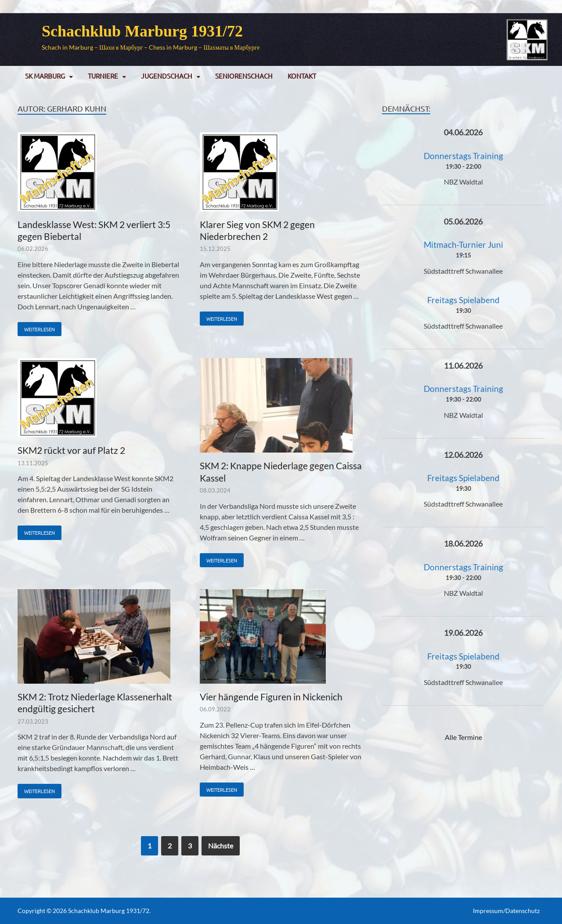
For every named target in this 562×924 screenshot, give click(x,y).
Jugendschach (167, 76)
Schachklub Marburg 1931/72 (142, 31)
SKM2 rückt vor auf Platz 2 (71, 450)
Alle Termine (463, 737)
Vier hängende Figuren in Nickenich (271, 697)
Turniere (103, 76)
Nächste (221, 846)
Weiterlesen (36, 327)
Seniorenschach (244, 76)
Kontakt (302, 76)
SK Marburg (45, 76)
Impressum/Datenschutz (506, 911)
